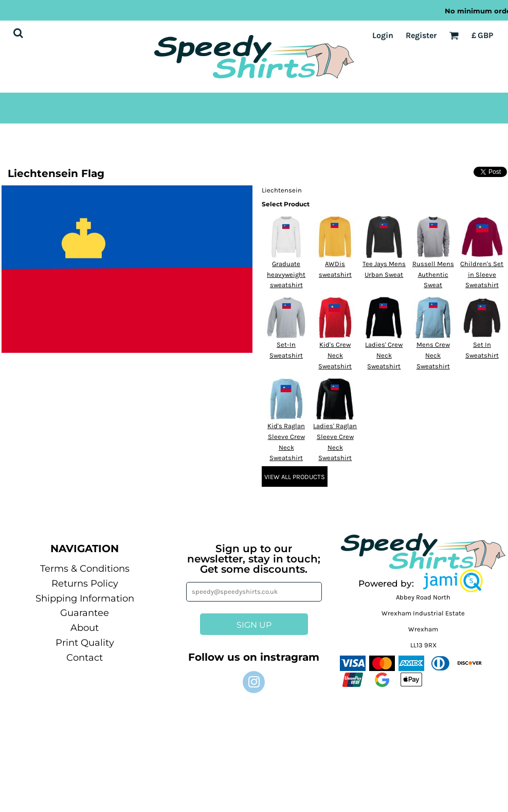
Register (421, 35)
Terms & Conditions (85, 569)
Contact (85, 658)
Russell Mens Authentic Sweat (433, 275)
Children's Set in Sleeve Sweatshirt (482, 275)
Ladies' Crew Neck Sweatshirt (384, 355)
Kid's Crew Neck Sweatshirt (335, 355)
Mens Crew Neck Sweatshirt (433, 355)
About (85, 628)
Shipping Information (85, 598)
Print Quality (85, 643)
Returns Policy (85, 584)
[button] (453, 581)
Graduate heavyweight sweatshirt (286, 275)
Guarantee (85, 613)
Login (383, 35)
